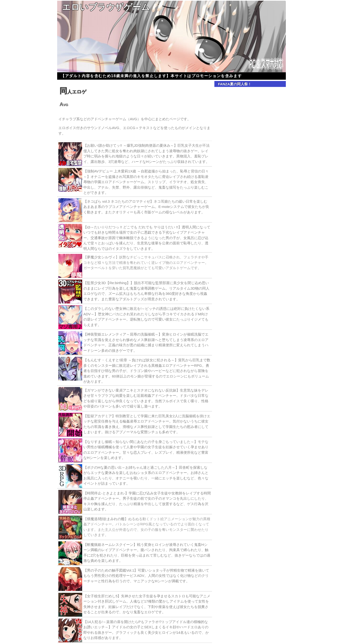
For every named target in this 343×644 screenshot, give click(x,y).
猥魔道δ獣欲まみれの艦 (106, 519)
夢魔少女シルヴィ (101, 257)
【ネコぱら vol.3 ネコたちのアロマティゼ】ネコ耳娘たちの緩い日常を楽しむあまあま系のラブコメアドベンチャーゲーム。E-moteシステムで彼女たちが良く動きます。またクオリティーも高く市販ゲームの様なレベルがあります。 (146, 207)
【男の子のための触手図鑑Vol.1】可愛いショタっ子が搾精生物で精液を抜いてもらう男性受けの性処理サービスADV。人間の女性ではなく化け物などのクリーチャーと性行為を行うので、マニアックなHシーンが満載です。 (146, 576)
